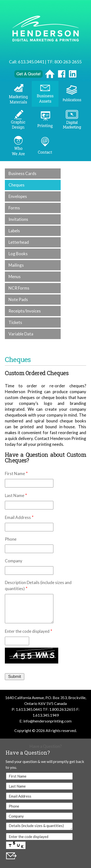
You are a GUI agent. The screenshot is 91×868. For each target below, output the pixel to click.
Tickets (15, 322)
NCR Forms (19, 288)
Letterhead (19, 242)
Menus (15, 277)
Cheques (17, 185)
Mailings (16, 265)
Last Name (15, 495)
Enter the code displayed (27, 631)
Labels (14, 231)
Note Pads (18, 299)
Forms (14, 208)
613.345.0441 (31, 62)
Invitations (18, 219)
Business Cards (22, 173)
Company (14, 561)
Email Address (18, 517)
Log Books (18, 254)
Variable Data (21, 334)
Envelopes (18, 196)
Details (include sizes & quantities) (39, 826)
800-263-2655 (68, 62)
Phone (11, 539)
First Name (15, 473)
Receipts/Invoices (25, 311)
